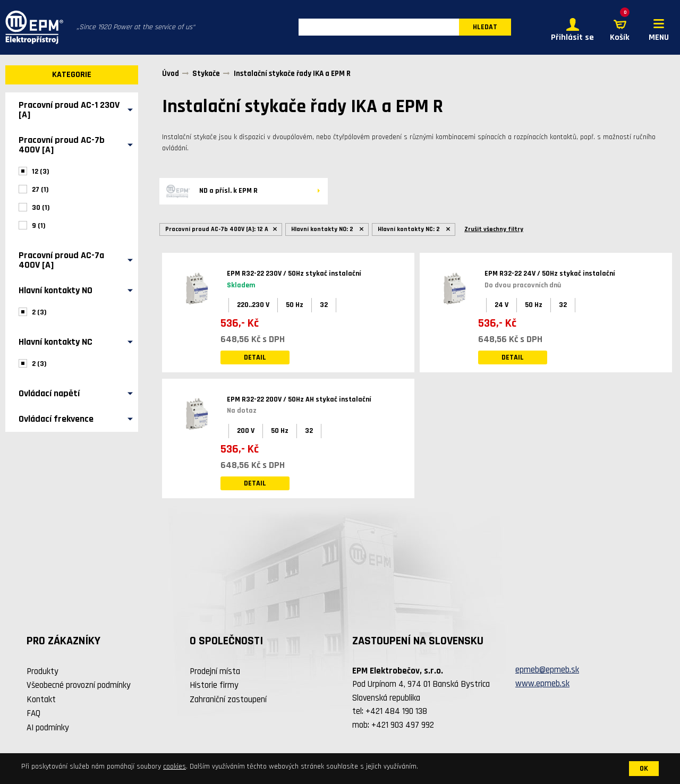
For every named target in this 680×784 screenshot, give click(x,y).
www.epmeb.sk (542, 684)
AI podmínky (48, 728)
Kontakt (41, 700)
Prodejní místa (215, 671)
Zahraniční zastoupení (228, 700)
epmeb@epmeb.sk (547, 670)
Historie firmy (214, 686)
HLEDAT (485, 28)
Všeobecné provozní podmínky (79, 686)
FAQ (33, 714)
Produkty (42, 671)
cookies (175, 766)
